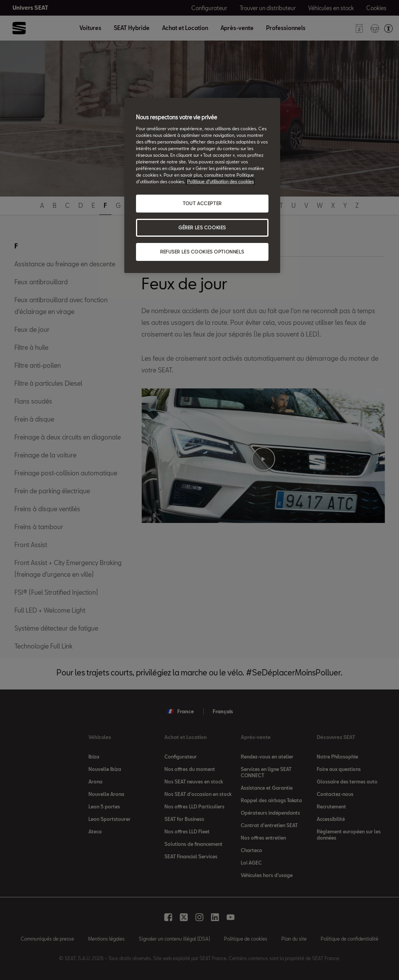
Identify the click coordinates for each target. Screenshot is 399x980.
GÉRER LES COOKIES (202, 228)
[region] (202, 185)
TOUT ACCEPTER (202, 203)
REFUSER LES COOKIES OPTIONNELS (202, 252)
